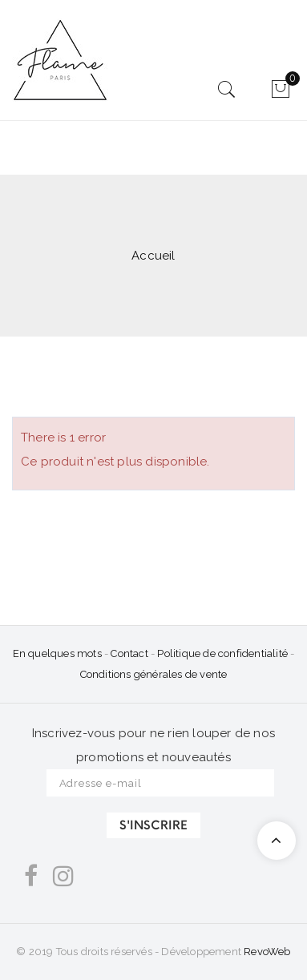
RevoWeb (267, 952)
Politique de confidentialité (222, 653)
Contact (131, 653)
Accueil (153, 256)
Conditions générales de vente (154, 674)
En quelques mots (57, 653)
